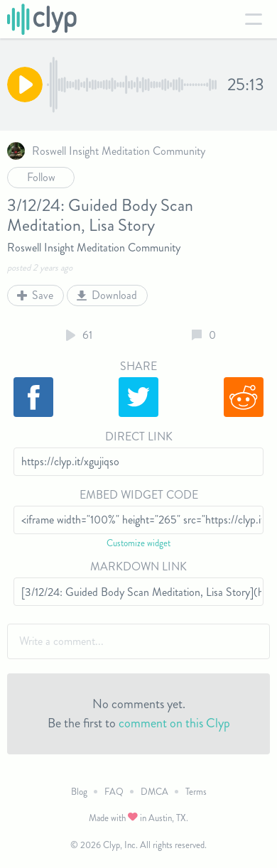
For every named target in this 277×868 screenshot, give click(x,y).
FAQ (114, 792)
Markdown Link (138, 566)
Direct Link (139, 436)
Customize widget (138, 543)
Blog (79, 792)
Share (138, 366)
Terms (196, 792)
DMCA (154, 792)
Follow (41, 177)
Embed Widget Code (139, 495)
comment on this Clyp (174, 723)
